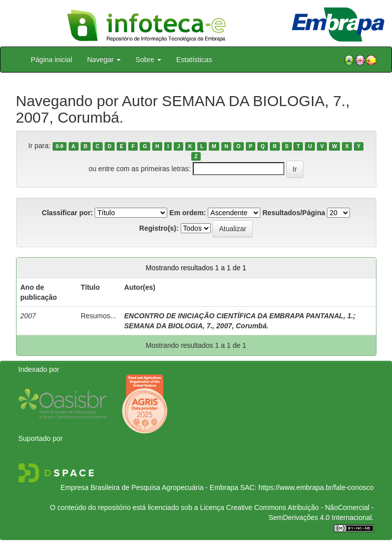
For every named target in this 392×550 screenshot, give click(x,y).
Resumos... (98, 316)
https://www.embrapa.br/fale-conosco (316, 487)
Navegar (104, 60)
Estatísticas (194, 60)
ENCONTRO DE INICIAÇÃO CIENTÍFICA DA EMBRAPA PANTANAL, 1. (239, 316)
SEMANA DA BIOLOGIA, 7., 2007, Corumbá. (196, 326)
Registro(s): (159, 228)
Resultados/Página (294, 213)
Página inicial (52, 60)
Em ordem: (187, 213)
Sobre (148, 60)
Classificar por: (68, 213)
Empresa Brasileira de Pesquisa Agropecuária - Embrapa (149, 487)
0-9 (59, 146)
